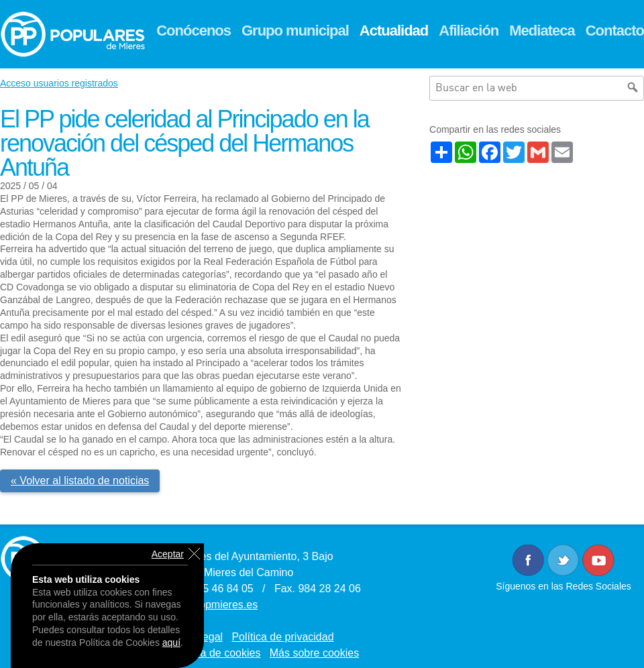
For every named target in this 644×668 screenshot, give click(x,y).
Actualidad (394, 31)
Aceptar (168, 554)
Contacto (615, 31)
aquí (171, 643)
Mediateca (542, 31)
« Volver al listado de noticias (80, 481)
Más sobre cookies (314, 653)
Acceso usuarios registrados (59, 83)
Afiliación (469, 31)
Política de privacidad (282, 637)
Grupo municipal (295, 31)
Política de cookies (216, 653)
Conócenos (194, 31)
